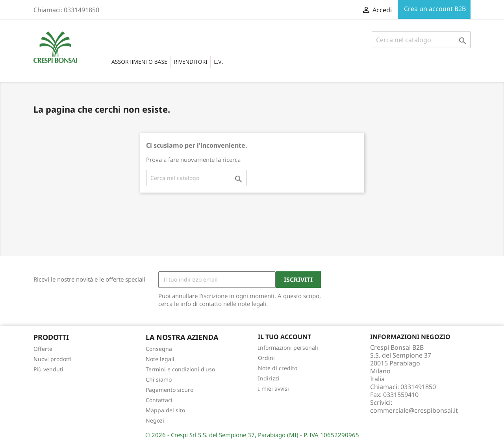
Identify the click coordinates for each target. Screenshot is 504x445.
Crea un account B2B (434, 9)
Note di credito (278, 368)
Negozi (155, 420)
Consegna (159, 349)
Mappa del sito (165, 410)
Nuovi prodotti (53, 359)
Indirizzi (269, 378)
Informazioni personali (288, 348)
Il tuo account (284, 337)
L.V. (218, 62)
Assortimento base (139, 62)
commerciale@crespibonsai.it (414, 410)
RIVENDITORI (191, 62)
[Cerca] (421, 40)
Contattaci (159, 400)
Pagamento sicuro (170, 390)
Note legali (160, 359)
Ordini (266, 358)
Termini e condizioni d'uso (180, 369)
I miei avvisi (273, 388)
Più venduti (48, 369)
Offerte (43, 349)
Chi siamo (159, 379)
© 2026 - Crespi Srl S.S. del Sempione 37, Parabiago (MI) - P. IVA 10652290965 (252, 435)
